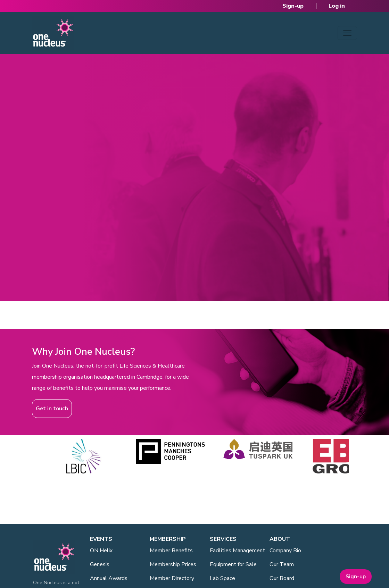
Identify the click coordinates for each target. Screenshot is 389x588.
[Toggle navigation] (347, 33)
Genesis (100, 564)
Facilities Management (237, 551)
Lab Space (222, 578)
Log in (337, 6)
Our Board (282, 578)
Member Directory (172, 578)
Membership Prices (173, 564)
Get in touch (52, 409)
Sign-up (293, 6)
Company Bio (285, 551)
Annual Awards (109, 578)
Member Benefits (171, 551)
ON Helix (101, 551)
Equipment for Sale (233, 564)
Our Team (282, 564)
